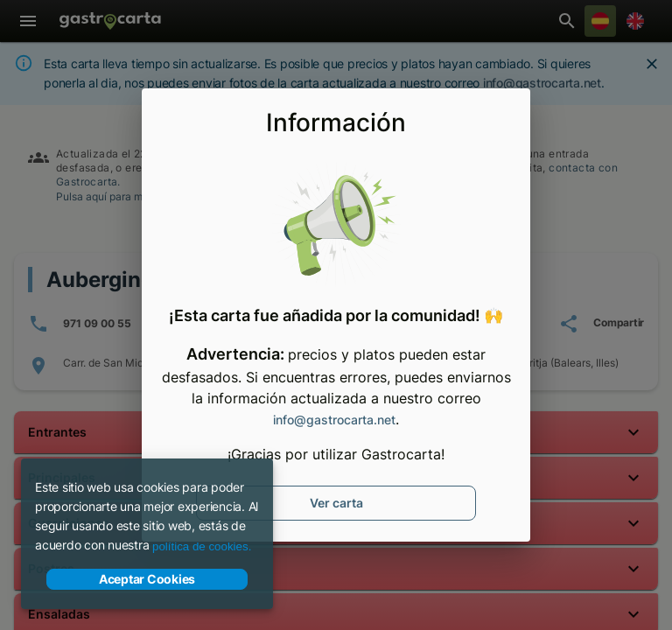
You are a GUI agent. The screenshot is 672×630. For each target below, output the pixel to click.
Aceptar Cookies (147, 579)
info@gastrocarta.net (334, 420)
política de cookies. (202, 546)
